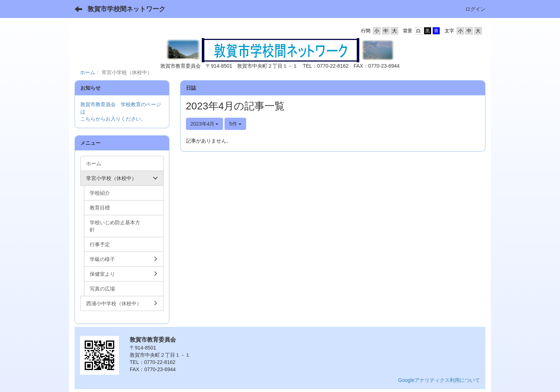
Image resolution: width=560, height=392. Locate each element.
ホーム (88, 72)
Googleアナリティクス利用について (439, 380)
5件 (235, 124)
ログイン (475, 9)
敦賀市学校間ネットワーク (126, 9)
